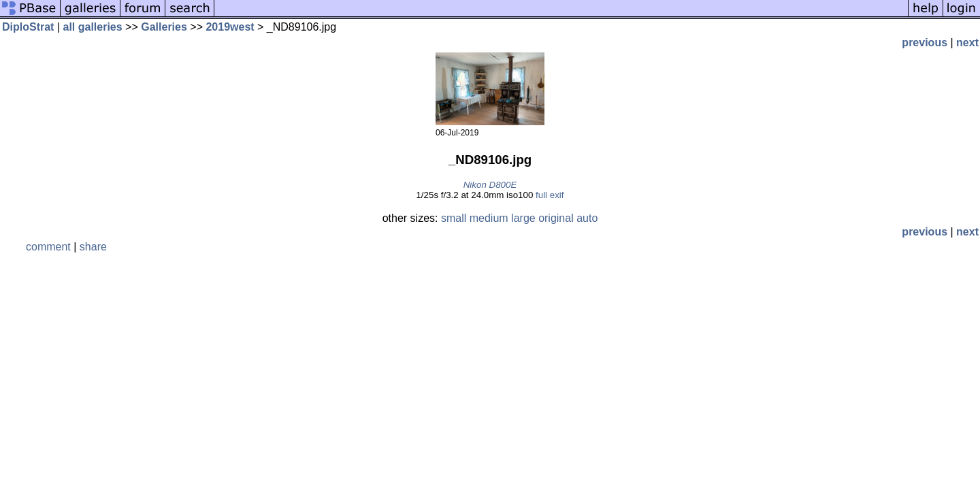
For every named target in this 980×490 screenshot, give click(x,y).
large (523, 218)
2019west (230, 27)
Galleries (164, 27)
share (93, 247)
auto (587, 218)
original (556, 218)
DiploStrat (28, 27)
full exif (550, 195)
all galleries (93, 27)
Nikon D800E (490, 185)
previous (925, 43)
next (967, 43)
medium (489, 218)
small (454, 218)
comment (48, 247)
